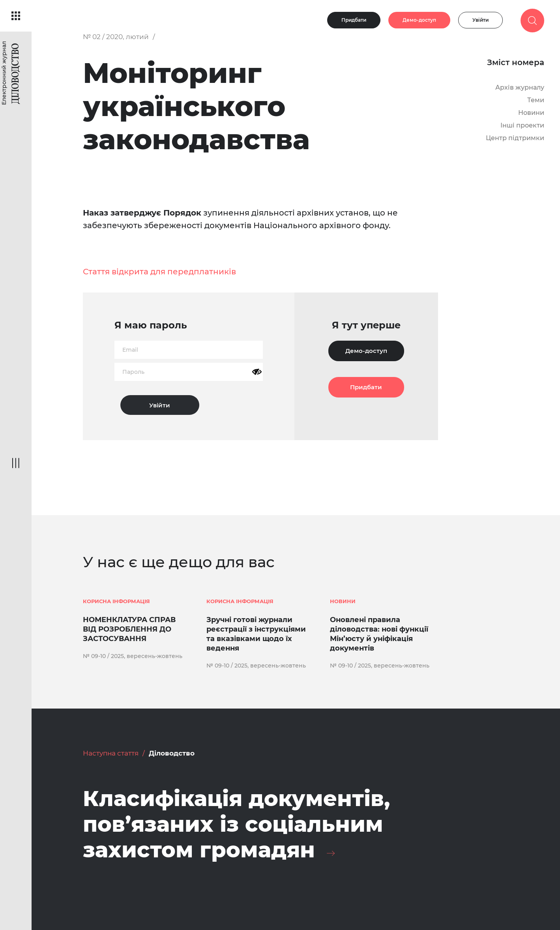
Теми (536, 100)
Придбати (354, 20)
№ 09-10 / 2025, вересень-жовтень (133, 656)
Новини (531, 113)
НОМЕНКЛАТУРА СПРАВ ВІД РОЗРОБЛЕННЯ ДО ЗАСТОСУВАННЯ (129, 629)
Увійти (480, 20)
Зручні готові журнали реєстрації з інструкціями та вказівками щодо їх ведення (256, 634)
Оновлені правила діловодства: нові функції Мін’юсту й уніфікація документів (379, 634)
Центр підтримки (515, 138)
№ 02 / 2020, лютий (116, 37)
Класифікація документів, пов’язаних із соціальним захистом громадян (236, 824)
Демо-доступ (419, 20)
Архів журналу (520, 87)
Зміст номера (516, 62)
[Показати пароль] (257, 372)
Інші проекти (522, 125)
